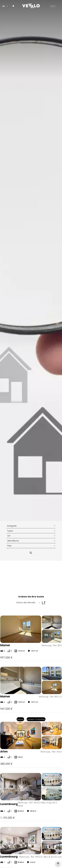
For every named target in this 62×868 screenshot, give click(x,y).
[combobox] (31, 526)
